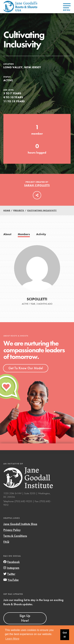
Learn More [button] (12, 639)
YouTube (11, 580)
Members (24, 234)
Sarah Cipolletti (37, 185)
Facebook (12, 562)
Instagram (11, 568)
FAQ (6, 542)
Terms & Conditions (15, 536)
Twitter (9, 574)
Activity (41, 234)
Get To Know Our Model (26, 368)
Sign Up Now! (25, 618)
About (7, 234)
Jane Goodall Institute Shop (20, 524)
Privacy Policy (12, 530)
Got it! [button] (65, 635)
